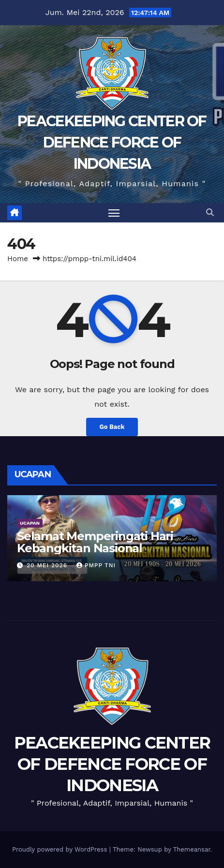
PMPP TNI (96, 565)
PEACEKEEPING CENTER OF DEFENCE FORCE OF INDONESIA (112, 142)
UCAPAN (30, 523)
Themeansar (192, 849)
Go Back (112, 427)
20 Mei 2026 (48, 565)
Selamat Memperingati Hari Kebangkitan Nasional (95, 542)
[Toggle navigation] (114, 213)
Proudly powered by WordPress (61, 849)
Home (18, 259)
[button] (210, 213)
